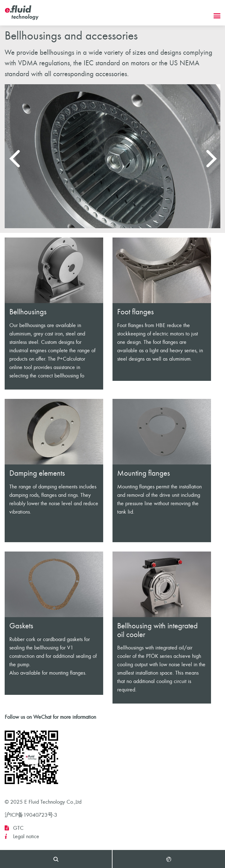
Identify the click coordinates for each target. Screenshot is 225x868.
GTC (18, 828)
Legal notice (26, 836)
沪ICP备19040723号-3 (31, 815)
